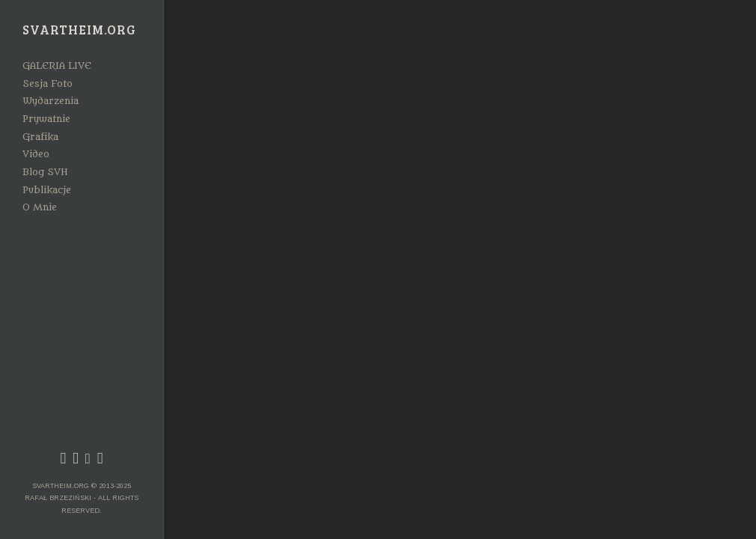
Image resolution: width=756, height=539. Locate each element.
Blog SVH (45, 172)
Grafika (40, 137)
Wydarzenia (51, 101)
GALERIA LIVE (57, 66)
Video (36, 154)
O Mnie (40, 207)
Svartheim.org (79, 30)
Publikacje (47, 190)
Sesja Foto (48, 84)
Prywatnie (46, 119)
